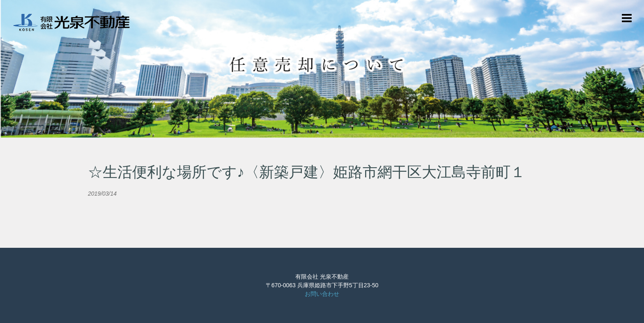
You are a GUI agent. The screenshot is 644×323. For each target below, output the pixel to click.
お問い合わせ (322, 294)
